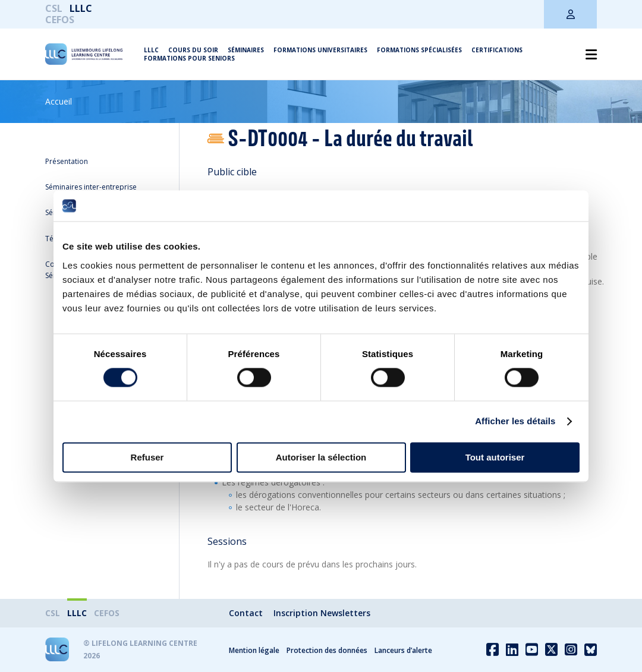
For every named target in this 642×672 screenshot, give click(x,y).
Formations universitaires (320, 50)
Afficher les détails (515, 422)
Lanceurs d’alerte (403, 650)
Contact (246, 613)
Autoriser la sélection (321, 457)
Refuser (147, 457)
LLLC (81, 8)
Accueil (59, 101)
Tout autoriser (495, 457)
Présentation (67, 161)
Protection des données (327, 650)
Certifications (497, 50)
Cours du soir (193, 50)
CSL (54, 8)
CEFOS (60, 20)
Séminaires (246, 50)
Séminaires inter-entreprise (91, 187)
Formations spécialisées (419, 50)
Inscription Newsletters (322, 613)
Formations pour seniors (189, 58)
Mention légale (254, 650)
